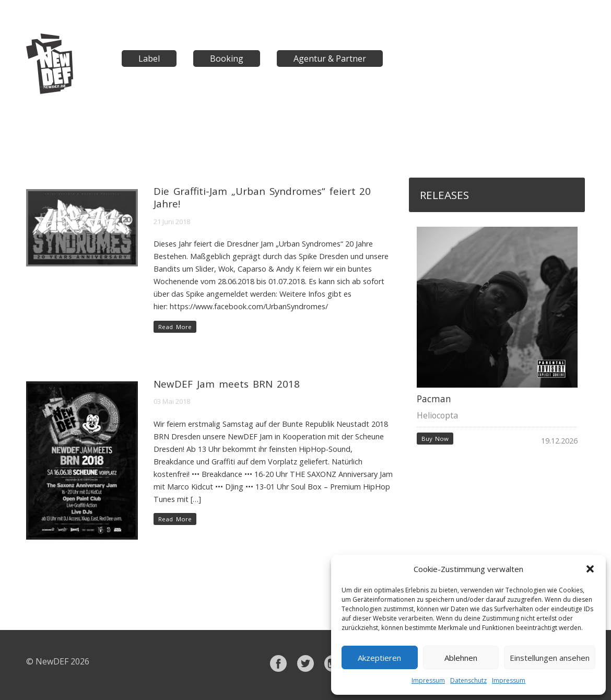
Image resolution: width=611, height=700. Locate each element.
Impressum (428, 680)
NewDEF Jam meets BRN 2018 (226, 384)
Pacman (434, 399)
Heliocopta (437, 415)
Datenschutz (468, 680)
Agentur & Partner (330, 59)
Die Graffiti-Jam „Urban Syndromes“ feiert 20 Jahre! (262, 197)
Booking (227, 59)
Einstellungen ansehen (550, 658)
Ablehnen (461, 658)
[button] (590, 569)
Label (149, 59)
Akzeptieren (379, 658)
